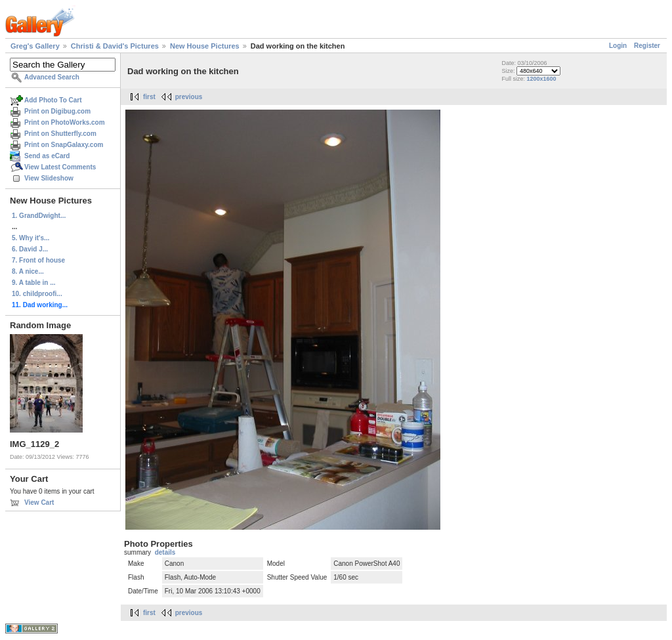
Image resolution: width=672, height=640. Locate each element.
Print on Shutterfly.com (60, 134)
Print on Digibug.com (57, 111)
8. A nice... (28, 271)
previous (189, 97)
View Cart (39, 502)
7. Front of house (38, 260)
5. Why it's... (31, 238)
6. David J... (30, 249)
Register (647, 46)
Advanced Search (52, 77)
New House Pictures (205, 46)
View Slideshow (49, 178)
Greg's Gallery (35, 46)
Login (618, 46)
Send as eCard (47, 156)
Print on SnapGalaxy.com (64, 145)
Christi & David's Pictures (115, 46)
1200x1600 (541, 79)
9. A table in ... (34, 283)
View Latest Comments (60, 167)
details (165, 552)
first (149, 97)
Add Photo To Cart (53, 100)
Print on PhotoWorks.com (65, 122)
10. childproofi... (37, 294)
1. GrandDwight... (39, 216)
